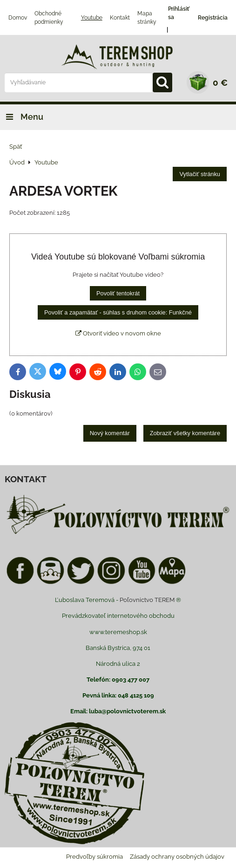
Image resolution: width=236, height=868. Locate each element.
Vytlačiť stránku (200, 174)
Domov (18, 18)
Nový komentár (110, 433)
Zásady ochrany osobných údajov (177, 857)
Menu (22, 117)
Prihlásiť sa (179, 13)
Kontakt (120, 18)
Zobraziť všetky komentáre (185, 433)
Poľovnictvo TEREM (147, 600)
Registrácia (213, 18)
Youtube (92, 18)
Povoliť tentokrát (118, 293)
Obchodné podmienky (49, 18)
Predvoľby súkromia (94, 857)
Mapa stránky (147, 18)
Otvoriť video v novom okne (118, 333)
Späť (16, 147)
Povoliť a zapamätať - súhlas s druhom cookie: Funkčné (118, 312)
